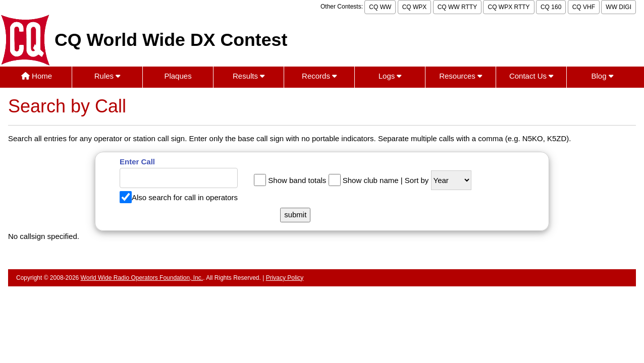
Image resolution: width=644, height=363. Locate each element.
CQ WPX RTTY (508, 7)
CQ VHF (584, 7)
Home (37, 76)
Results (249, 76)
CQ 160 (551, 7)
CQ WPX (415, 7)
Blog (602, 76)
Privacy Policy (285, 278)
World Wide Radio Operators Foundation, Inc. (142, 278)
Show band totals (297, 180)
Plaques (178, 76)
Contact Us (531, 76)
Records (319, 76)
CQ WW (380, 7)
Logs (390, 76)
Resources (461, 76)
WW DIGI (619, 7)
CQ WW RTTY (457, 7)
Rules (108, 76)
